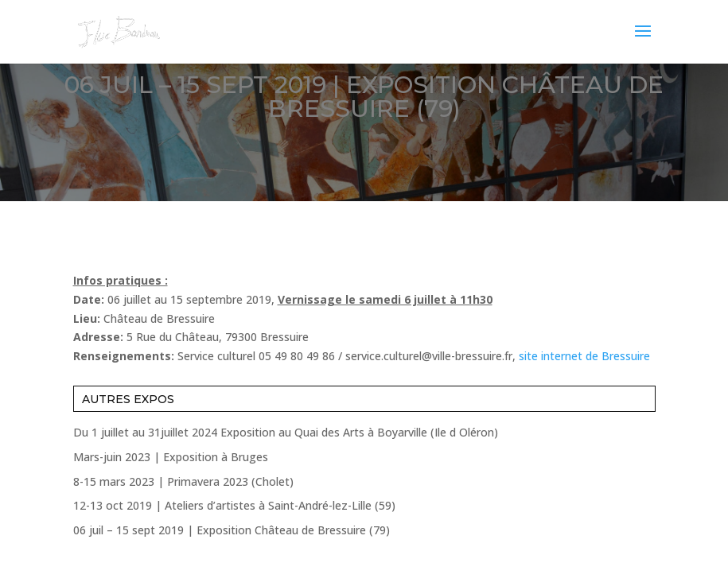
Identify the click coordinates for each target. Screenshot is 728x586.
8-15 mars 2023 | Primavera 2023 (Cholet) (183, 481)
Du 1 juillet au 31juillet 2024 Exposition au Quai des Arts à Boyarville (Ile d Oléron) (286, 432)
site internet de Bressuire (584, 356)
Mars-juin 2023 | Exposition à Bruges (171, 457)
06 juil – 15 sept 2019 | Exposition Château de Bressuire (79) (232, 530)
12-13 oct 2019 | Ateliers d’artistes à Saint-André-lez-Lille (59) (234, 505)
